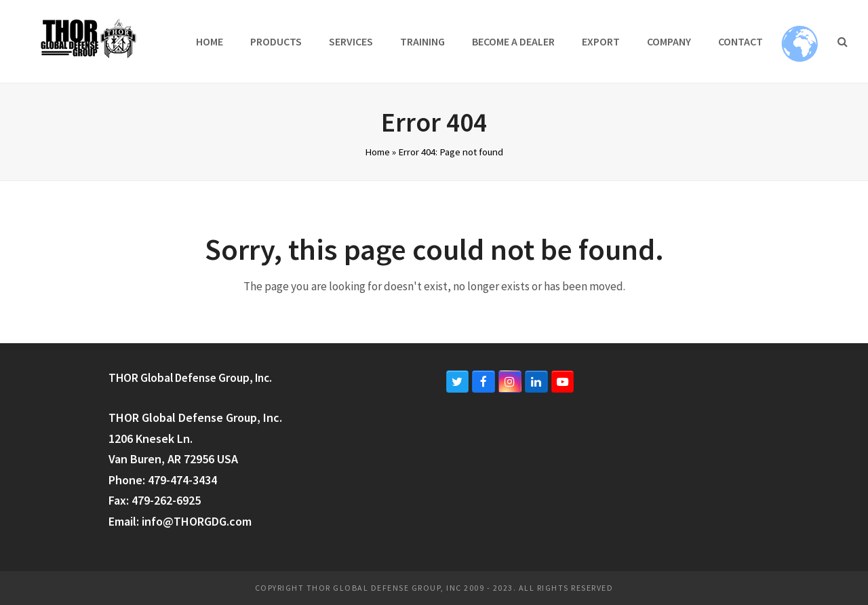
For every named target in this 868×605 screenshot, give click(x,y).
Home (377, 152)
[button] (843, 41)
